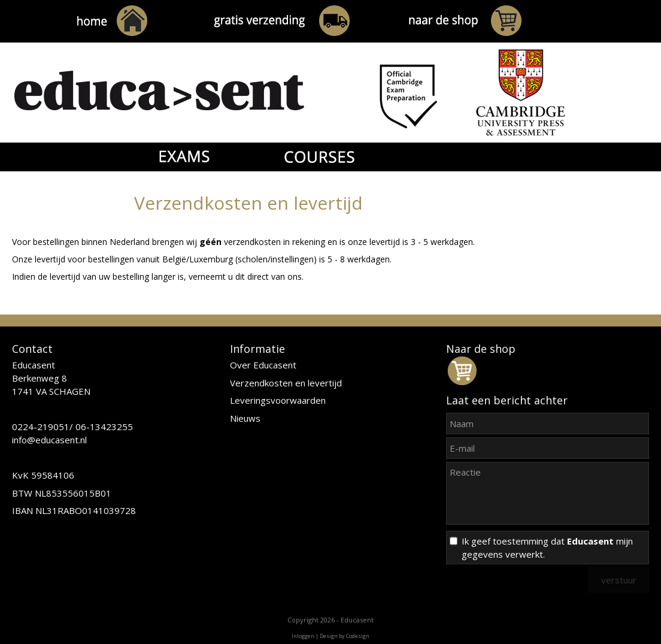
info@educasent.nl (49, 440)
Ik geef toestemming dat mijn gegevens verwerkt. (547, 548)
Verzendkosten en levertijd (286, 383)
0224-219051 (41, 427)
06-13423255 (104, 427)
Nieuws (245, 418)
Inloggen (303, 636)
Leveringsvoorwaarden (278, 400)
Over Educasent (263, 365)
